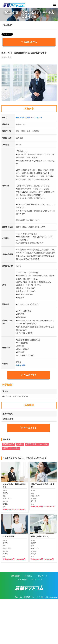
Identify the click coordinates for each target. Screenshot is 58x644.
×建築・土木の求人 (11, 448)
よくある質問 (21, 580)
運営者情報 (15, 576)
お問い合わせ (42, 576)
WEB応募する (29, 42)
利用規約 (28, 576)
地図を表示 (20, 365)
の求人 (20, 444)
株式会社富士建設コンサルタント (29, 118)
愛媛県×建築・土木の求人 (37, 444)
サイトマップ (37, 580)
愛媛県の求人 (9, 444)
